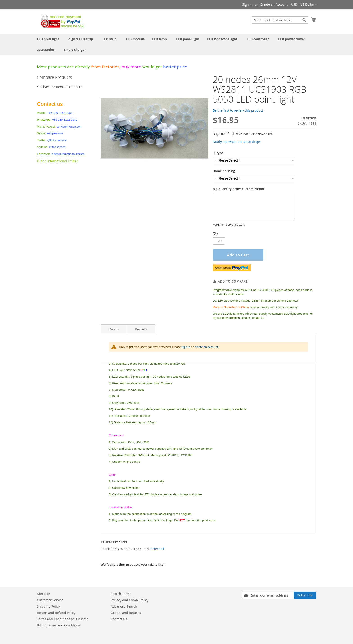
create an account (206, 347)
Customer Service (50, 600)
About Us (44, 594)
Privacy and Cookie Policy (130, 600)
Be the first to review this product (238, 110)
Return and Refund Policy (56, 613)
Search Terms (121, 594)
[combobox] (280, 20)
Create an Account (274, 4)
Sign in (186, 347)
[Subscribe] (305, 595)
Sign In (247, 4)
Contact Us (119, 619)
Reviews (141, 329)
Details (114, 329)
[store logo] (61, 21)
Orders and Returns (126, 613)
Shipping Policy (48, 606)
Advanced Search (124, 606)
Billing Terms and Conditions (59, 625)
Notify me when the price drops (237, 142)
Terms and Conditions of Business (63, 619)
